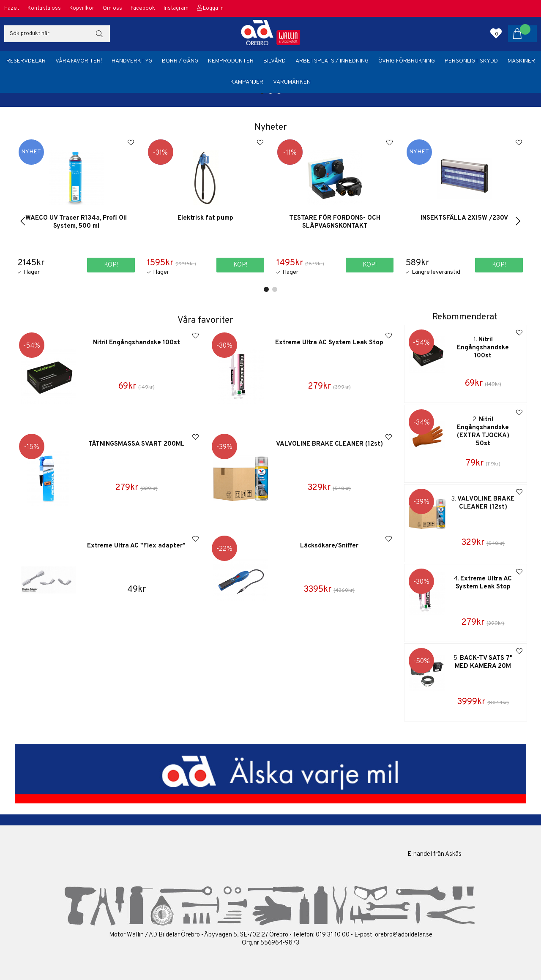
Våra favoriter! (79, 61)
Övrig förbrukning (407, 61)
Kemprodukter (231, 61)
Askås (453, 854)
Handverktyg (132, 61)
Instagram (176, 8)
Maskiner (521, 61)
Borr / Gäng (180, 61)
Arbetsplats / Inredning (332, 61)
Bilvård (275, 61)
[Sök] (57, 34)
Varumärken (292, 82)
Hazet (12, 8)
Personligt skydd (471, 61)
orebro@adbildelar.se (404, 935)
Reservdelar (26, 61)
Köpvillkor (82, 8)
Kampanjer (247, 82)
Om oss (112, 8)
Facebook (143, 8)
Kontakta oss (44, 8)
